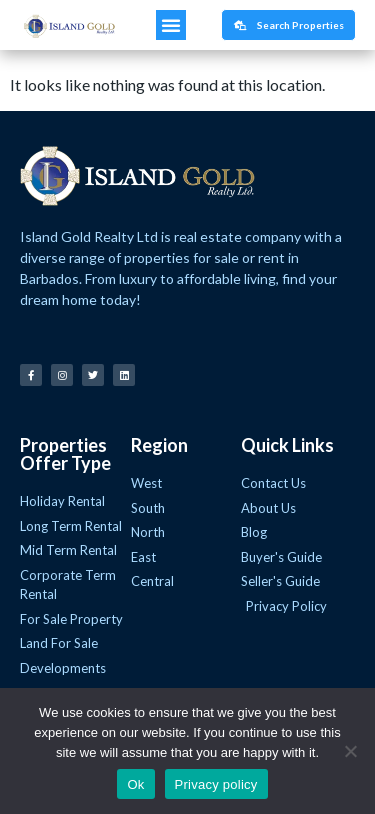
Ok (135, 784)
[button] (171, 25)
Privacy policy (216, 784)
